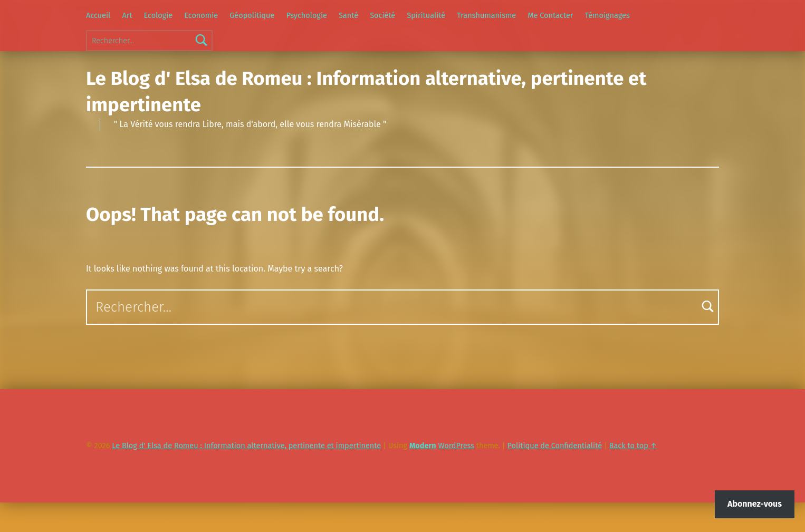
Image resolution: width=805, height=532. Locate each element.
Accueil (98, 15)
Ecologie (159, 15)
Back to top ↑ (633, 446)
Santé (348, 15)
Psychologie (306, 15)
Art (127, 15)
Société (382, 15)
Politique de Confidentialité (555, 446)
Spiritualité (426, 15)
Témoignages (607, 15)
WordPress (456, 446)
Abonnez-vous (755, 504)
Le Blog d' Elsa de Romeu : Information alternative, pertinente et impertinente (246, 446)
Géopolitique (252, 15)
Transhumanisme (486, 15)
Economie (201, 15)
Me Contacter (550, 15)
